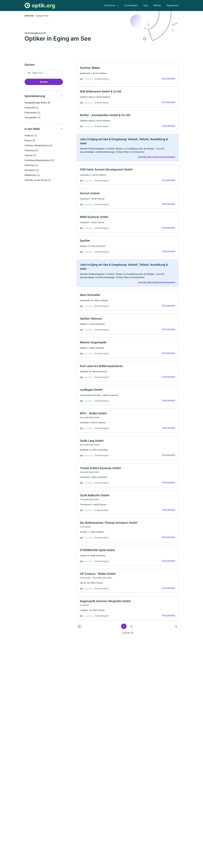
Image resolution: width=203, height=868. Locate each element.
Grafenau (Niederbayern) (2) (39, 146)
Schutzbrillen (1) (33, 118)
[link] (128, 73)
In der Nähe (32, 129)
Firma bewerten (168, 79)
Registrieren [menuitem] (173, 5)
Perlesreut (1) (31, 165)
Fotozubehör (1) (32, 113)
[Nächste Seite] (176, 633)
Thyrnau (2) (30, 156)
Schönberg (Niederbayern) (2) (39, 160)
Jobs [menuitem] (146, 5)
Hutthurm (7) (31, 136)
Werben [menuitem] (157, 5)
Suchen (44, 82)
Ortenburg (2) (31, 151)
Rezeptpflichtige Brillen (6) (37, 103)
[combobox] (44, 73)
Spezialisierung (35, 96)
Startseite (29, 16)
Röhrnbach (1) (32, 170)
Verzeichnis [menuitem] (109, 5)
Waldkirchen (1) (32, 175)
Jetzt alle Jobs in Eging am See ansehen (156, 158)
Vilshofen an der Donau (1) (38, 180)
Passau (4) (30, 141)
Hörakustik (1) (31, 108)
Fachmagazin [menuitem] (131, 5)
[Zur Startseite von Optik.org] (40, 6)
